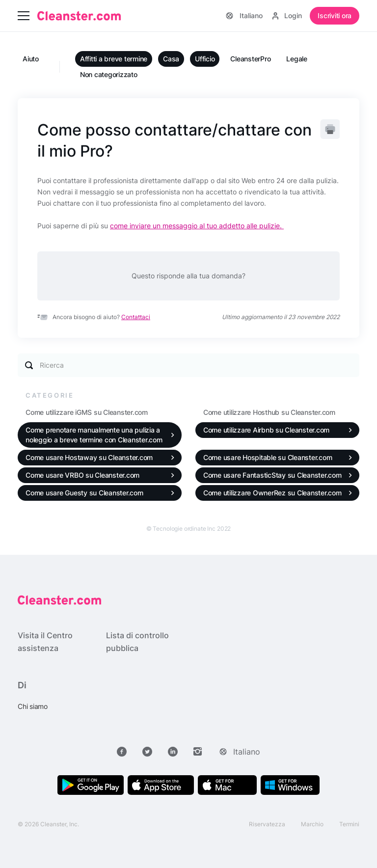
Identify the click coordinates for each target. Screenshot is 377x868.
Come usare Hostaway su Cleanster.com (89, 457)
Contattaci (136, 317)
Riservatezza (267, 824)
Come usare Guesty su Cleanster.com (84, 493)
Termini (349, 824)
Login (287, 15)
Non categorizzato (109, 74)
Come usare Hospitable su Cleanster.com (268, 457)
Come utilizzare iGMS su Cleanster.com (87, 412)
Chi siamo (33, 706)
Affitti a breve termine (114, 59)
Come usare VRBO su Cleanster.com (82, 475)
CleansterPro (250, 59)
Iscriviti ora (335, 15)
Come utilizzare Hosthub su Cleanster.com (269, 412)
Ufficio (205, 59)
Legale (297, 59)
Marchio (312, 824)
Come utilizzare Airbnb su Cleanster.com (266, 430)
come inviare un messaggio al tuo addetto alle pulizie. (197, 226)
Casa (171, 59)
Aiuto (31, 59)
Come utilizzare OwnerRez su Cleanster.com (272, 493)
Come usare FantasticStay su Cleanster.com (272, 475)
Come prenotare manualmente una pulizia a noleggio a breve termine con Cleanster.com (94, 435)
